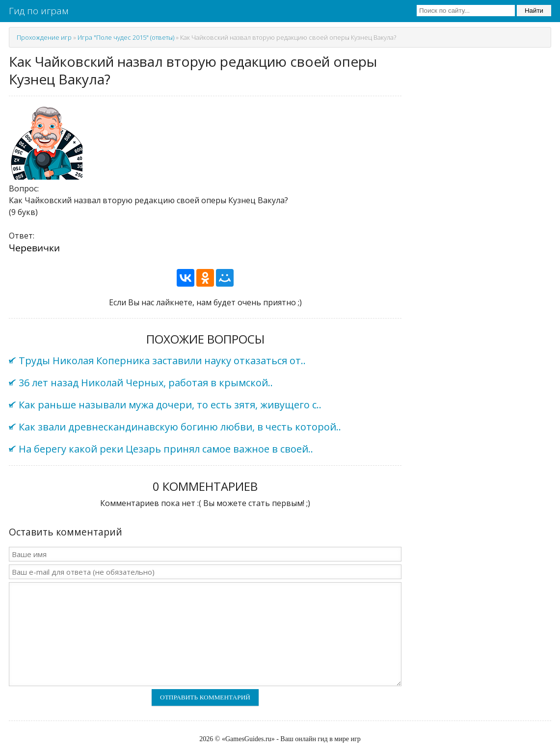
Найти (534, 11)
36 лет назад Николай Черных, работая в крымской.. (146, 383)
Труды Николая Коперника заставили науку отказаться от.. (162, 361)
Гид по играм (39, 11)
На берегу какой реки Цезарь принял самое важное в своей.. (166, 449)
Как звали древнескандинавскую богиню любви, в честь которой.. (180, 427)
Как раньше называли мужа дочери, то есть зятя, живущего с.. (170, 405)
